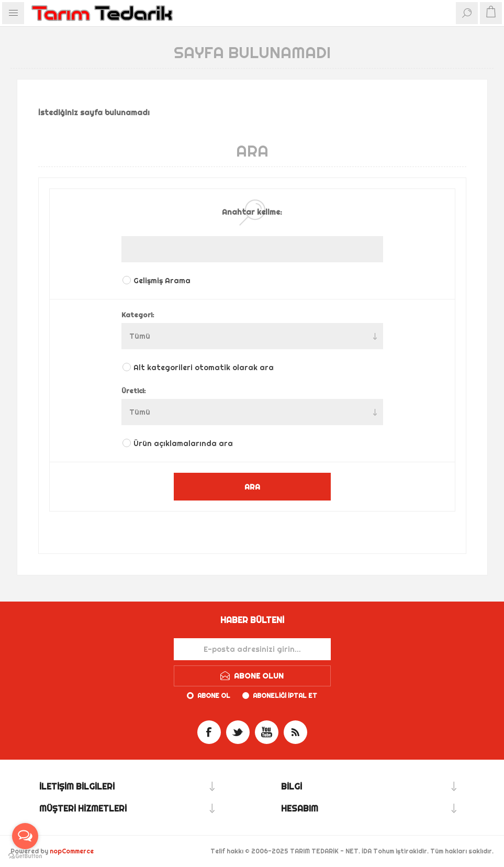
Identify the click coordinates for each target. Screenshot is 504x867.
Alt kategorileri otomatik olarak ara (204, 368)
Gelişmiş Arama (162, 281)
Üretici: (134, 391)
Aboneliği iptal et (285, 696)
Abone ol (214, 696)
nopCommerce (72, 851)
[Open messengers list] (25, 836)
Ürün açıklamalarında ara (183, 443)
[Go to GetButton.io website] (25, 856)
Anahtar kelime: (252, 212)
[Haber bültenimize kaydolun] (252, 649)
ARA (252, 487)
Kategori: (138, 315)
